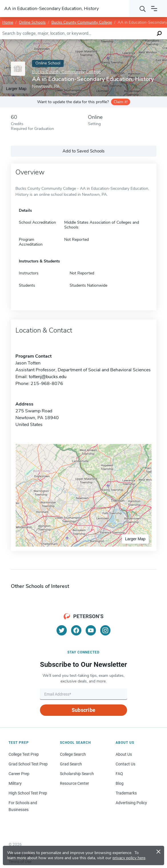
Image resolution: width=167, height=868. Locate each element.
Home (8, 22)
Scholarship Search (77, 774)
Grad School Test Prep (28, 764)
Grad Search (71, 764)
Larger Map (135, 539)
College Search (73, 754)
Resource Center (75, 783)
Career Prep (19, 774)
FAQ (119, 774)
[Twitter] (62, 630)
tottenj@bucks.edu (48, 377)
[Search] (143, 9)
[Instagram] (105, 630)
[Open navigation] (154, 9)
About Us (124, 754)
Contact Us (125, 764)
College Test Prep (24, 754)
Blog (120, 783)
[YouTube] (91, 630)
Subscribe (83, 710)
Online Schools (32, 22)
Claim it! (121, 102)
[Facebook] (76, 630)
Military (15, 783)
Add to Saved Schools (83, 151)
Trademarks (126, 793)
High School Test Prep (28, 793)
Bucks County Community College (82, 22)
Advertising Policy (131, 803)
